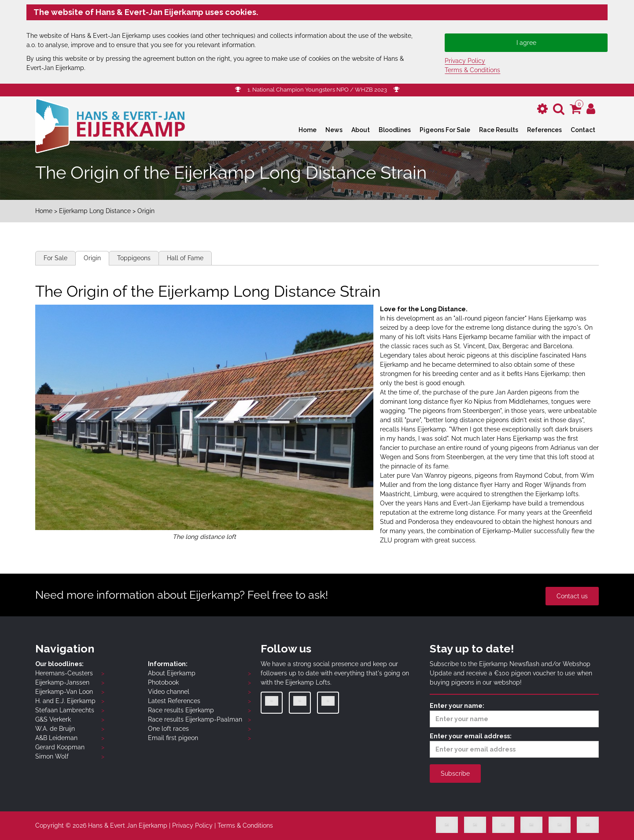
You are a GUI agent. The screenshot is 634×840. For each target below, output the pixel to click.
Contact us (572, 596)
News (334, 130)
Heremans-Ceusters (64, 673)
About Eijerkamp (172, 673)
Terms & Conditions (472, 70)
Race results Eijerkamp (181, 710)
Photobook (163, 682)
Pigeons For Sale (445, 130)
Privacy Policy (465, 61)
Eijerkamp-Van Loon (64, 692)
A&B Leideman (56, 738)
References (544, 130)
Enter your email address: (514, 745)
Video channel (169, 692)
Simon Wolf (52, 756)
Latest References (174, 701)
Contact (583, 130)
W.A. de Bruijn (55, 729)
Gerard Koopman (60, 747)
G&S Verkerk (53, 719)
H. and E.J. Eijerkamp (65, 701)
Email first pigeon (173, 738)
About (361, 130)
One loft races (168, 729)
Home (308, 130)
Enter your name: (514, 715)
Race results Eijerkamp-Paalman (195, 719)
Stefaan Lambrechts (65, 710)
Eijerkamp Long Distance (95, 211)
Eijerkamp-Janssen (62, 682)
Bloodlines (395, 130)
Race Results (499, 130)
